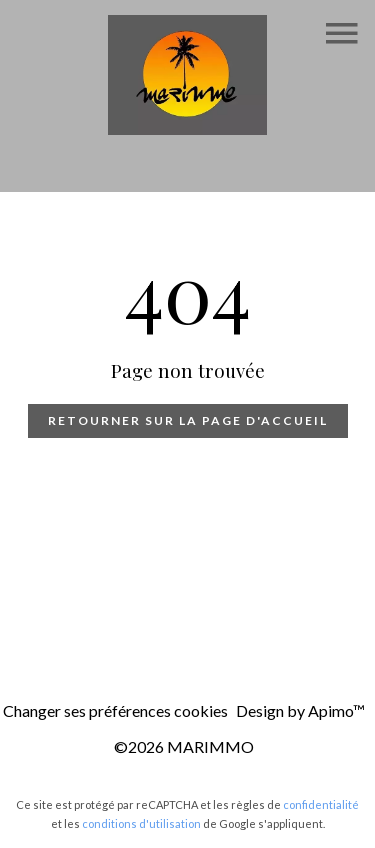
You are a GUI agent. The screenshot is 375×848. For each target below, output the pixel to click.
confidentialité (321, 804)
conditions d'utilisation (141, 823)
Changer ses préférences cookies (115, 710)
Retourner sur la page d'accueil (188, 420)
